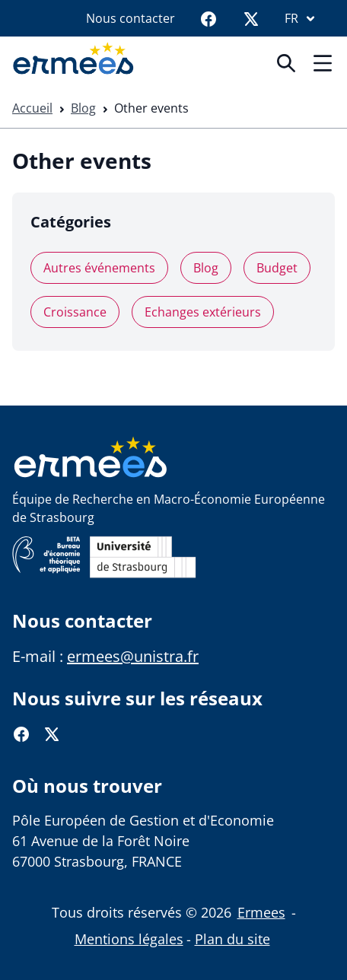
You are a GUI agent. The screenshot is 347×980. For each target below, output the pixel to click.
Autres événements (99, 268)
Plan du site (232, 939)
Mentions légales (129, 939)
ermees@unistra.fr (133, 656)
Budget (277, 268)
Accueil (32, 108)
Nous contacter (131, 18)
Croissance (75, 312)
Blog (83, 108)
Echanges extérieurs (203, 312)
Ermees (261, 912)
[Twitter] (251, 18)
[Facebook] (209, 18)
